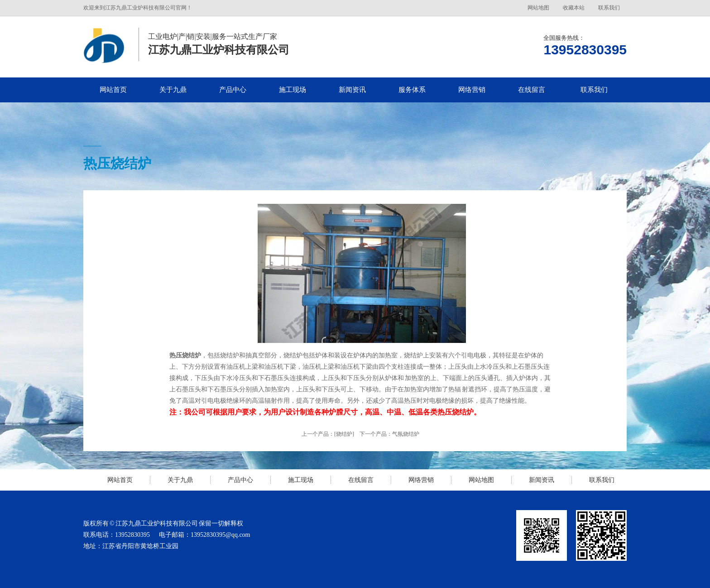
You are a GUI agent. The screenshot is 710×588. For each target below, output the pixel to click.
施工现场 (293, 90)
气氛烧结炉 (406, 434)
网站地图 (538, 8)
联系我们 (609, 8)
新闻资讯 (352, 90)
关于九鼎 (173, 90)
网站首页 (113, 90)
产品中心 (233, 90)
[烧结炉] (344, 434)
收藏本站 (574, 8)
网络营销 (472, 90)
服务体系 (412, 90)
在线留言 (532, 90)
